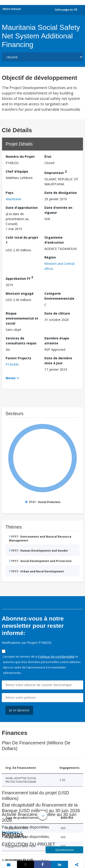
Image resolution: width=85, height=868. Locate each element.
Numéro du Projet (20, 156)
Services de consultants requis (21, 341)
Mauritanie (13, 199)
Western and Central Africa (59, 266)
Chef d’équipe (17, 171)
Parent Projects (18, 358)
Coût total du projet (22, 240)
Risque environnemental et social (22, 318)
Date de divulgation (61, 193)
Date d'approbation (22, 208)
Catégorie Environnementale (59, 296)
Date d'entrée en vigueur (58, 210)
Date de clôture (57, 313)
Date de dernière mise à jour (58, 361)
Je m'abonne (19, 710)
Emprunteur (56, 172)
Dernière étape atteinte (57, 341)
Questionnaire (64, 850)
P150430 (12, 364)
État (48, 156)
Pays (10, 193)
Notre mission (12, 9)
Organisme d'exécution (54, 240)
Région (50, 257)
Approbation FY (19, 278)
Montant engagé (20, 293)
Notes (11, 378)
